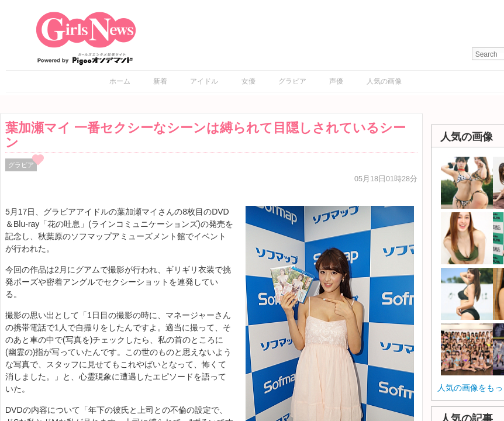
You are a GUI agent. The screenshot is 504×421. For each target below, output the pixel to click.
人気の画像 (384, 81)
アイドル (204, 81)
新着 (160, 81)
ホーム (120, 81)
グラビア (292, 81)
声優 (336, 81)
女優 (248, 81)
